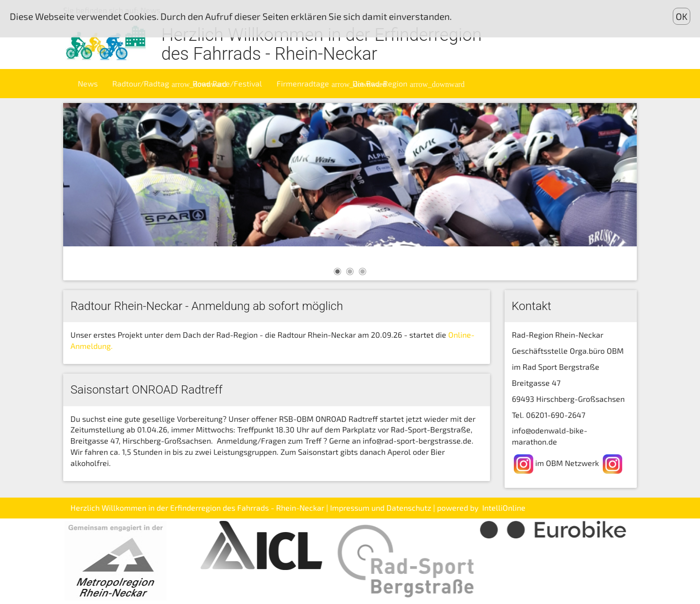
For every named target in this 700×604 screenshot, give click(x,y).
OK (682, 16)
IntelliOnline (504, 508)
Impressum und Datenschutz (381, 508)
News (88, 83)
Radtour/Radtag (149, 84)
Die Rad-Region (388, 84)
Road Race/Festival (227, 83)
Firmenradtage (311, 84)
